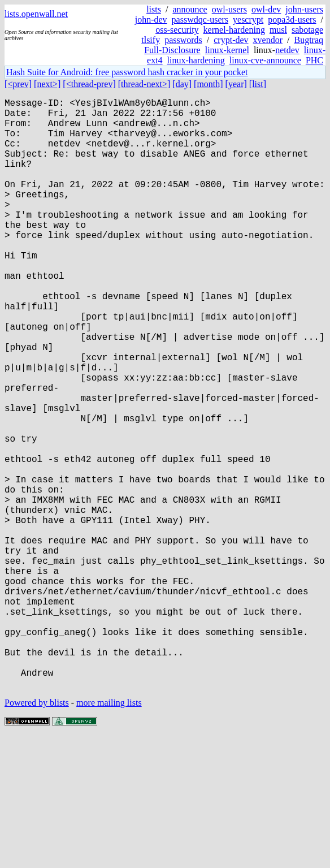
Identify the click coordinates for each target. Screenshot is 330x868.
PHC (314, 60)
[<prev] (18, 84)
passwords (183, 40)
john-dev (151, 20)
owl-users (229, 9)
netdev (287, 50)
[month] (209, 84)
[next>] (47, 84)
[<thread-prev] (89, 84)
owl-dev (266, 9)
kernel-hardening (234, 30)
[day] (182, 84)
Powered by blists (37, 834)
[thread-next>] (144, 84)
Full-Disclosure (172, 50)
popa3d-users (292, 20)
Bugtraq (309, 40)
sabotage (307, 30)
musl (278, 30)
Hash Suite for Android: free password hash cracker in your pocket (127, 72)
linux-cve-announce (265, 60)
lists (154, 9)
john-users (304, 9)
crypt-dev (231, 40)
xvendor (268, 40)
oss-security (177, 30)
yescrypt (248, 20)
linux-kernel (227, 50)
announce (190, 9)
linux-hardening (196, 60)
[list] (258, 84)
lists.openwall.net (36, 14)
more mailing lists (109, 834)
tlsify (151, 40)
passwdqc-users (200, 20)
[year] (236, 84)
